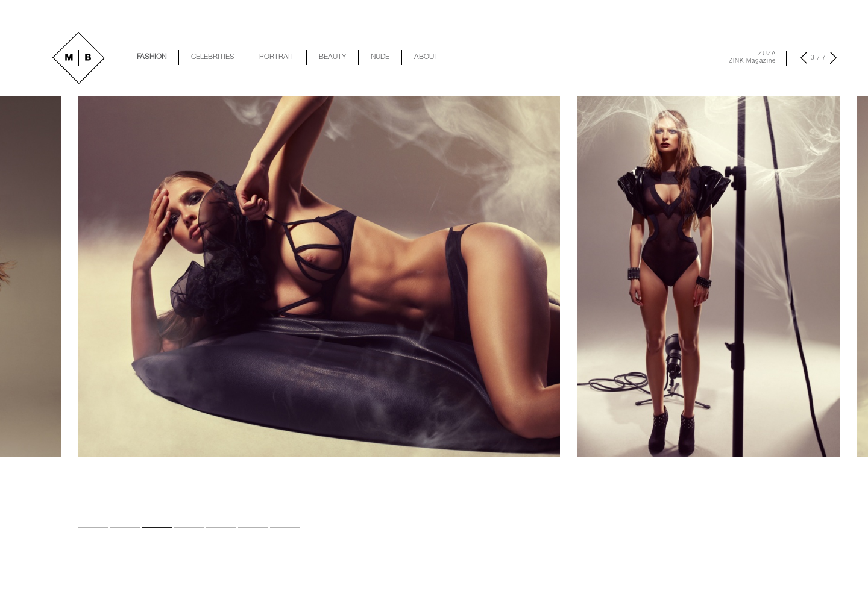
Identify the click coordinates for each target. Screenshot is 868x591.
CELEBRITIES (213, 57)
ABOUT (426, 57)
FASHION (152, 57)
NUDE (380, 57)
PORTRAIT (277, 57)
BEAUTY (332, 57)
